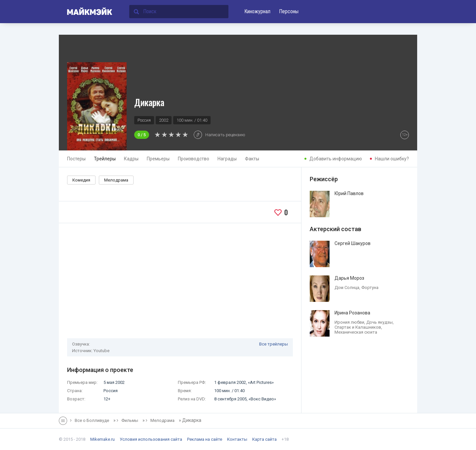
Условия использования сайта (151, 439)
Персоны (289, 11)
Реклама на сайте (205, 439)
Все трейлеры (274, 344)
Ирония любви (349, 322)
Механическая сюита (356, 332)
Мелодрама (116, 180)
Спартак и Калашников (358, 327)
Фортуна (370, 287)
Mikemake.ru (102, 439)
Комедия (81, 180)
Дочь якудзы (379, 322)
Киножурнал (257, 11)
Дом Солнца (347, 287)
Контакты (237, 439)
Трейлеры (105, 159)
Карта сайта (264, 439)
